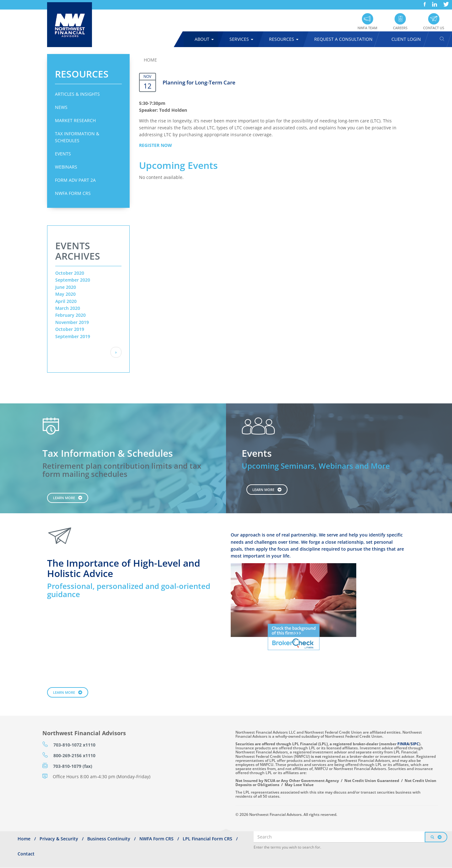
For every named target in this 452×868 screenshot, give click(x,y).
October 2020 (70, 273)
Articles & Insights (77, 94)
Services (241, 39)
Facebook (424, 2)
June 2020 (66, 287)
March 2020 (68, 308)
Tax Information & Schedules (77, 137)
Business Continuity (109, 839)
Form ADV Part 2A (75, 180)
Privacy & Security (59, 839)
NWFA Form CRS (73, 193)
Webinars (66, 167)
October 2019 (70, 329)
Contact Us (434, 28)
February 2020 (70, 315)
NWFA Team (367, 28)
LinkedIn (434, 2)
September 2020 (73, 280)
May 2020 (65, 294)
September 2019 (73, 336)
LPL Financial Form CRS (207, 839)
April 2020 (66, 301)
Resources (284, 39)
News (61, 107)
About (204, 39)
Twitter (445, 2)
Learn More (64, 498)
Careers (400, 28)
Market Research (75, 120)
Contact (26, 854)
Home (150, 60)
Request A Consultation (343, 39)
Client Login (406, 39)
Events (63, 154)
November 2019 (72, 322)
